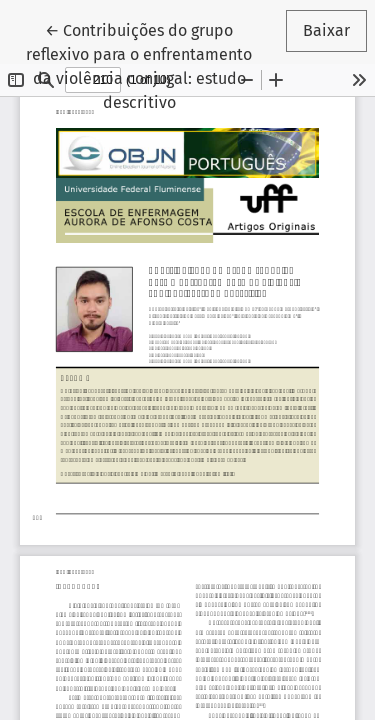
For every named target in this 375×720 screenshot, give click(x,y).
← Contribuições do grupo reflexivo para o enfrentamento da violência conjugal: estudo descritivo (148, 65)
